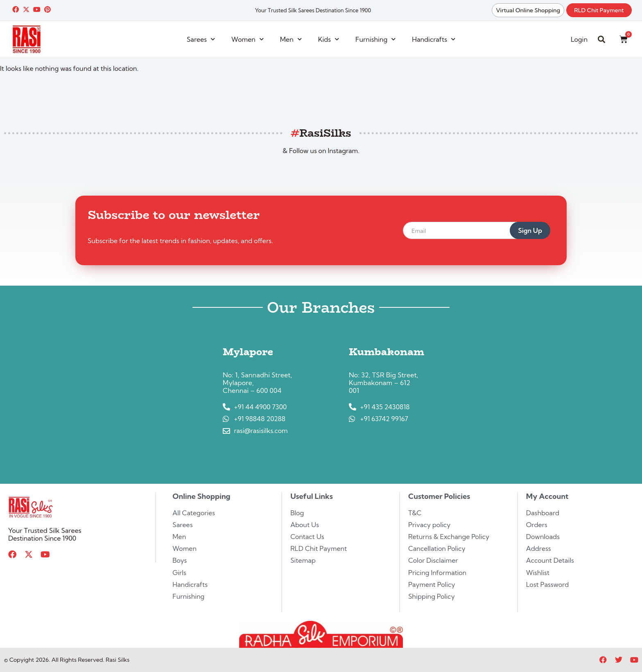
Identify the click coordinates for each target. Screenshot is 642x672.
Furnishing (375, 39)
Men (291, 39)
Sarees (201, 39)
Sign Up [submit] (530, 230)
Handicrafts (434, 39)
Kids (329, 39)
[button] (601, 39)
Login (579, 39)
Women (248, 39)
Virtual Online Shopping (528, 10)
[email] (467, 230)
